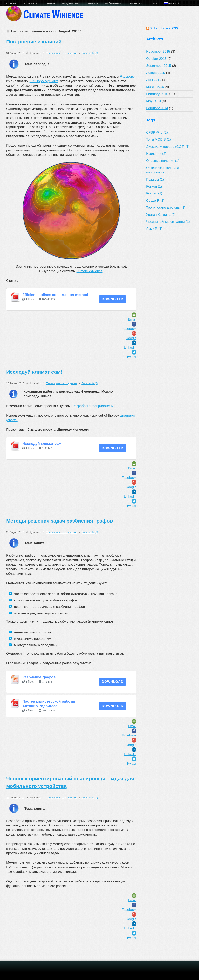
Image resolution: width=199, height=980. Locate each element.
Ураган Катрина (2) (161, 215)
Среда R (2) (155, 200)
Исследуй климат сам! (34, 372)
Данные (50, 3)
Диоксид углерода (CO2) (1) (168, 147)
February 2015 (157, 94)
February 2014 (157, 108)
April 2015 (154, 80)
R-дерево (127, 76)
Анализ (93, 3)
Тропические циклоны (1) (166, 207)
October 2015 (156, 59)
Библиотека (113, 3)
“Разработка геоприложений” (94, 406)
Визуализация (72, 3)
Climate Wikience (90, 271)
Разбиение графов (39, 677)
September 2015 (159, 66)
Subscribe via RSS (164, 28)
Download (113, 299)
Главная (12, 3)
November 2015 (158, 51)
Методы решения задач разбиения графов (60, 521)
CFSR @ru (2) (157, 132)
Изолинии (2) (156, 154)
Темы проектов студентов (62, 53)
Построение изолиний (34, 42)
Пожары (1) (155, 179)
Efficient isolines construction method (55, 295)
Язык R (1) (154, 229)
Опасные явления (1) (163, 161)
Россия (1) (154, 193)
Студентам (135, 3)
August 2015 (156, 73)
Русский (172, 3)
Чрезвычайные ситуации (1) (168, 222)
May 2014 (154, 101)
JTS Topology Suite (44, 81)
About (153, 3)
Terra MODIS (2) (158, 139)
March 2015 (155, 87)
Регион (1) (154, 186)
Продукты (31, 3)
